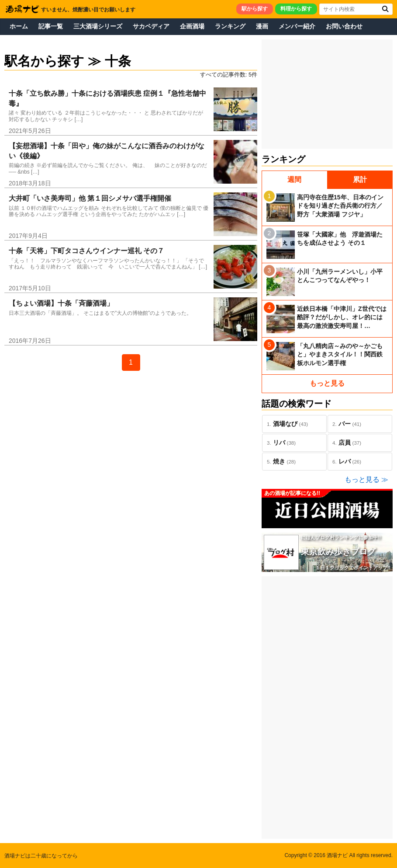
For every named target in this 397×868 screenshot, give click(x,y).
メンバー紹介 (297, 26)
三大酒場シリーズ (98, 26)
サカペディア (151, 26)
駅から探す (255, 9)
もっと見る (327, 383)
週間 (294, 180)
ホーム (19, 26)
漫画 (262, 26)
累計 (360, 180)
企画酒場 (192, 26)
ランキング (230, 26)
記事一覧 (51, 26)
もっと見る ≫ (366, 479)
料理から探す (296, 9)
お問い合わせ (344, 26)
